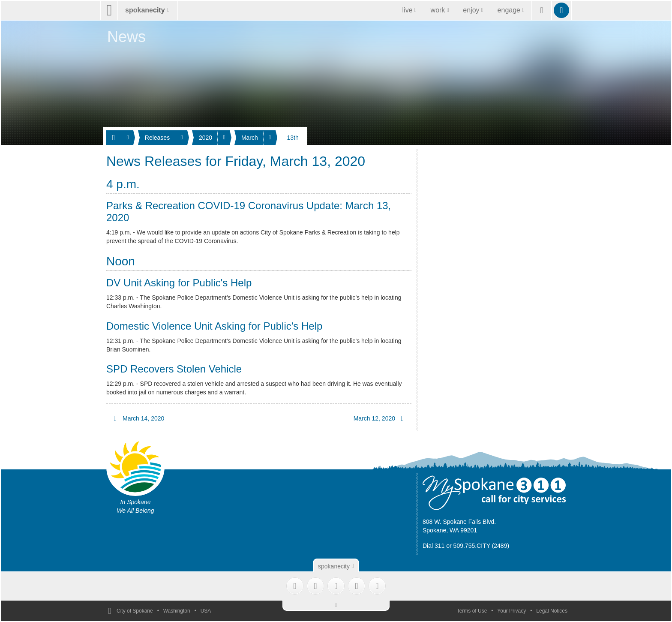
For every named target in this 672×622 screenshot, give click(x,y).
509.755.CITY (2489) (481, 546)
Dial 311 (433, 546)
